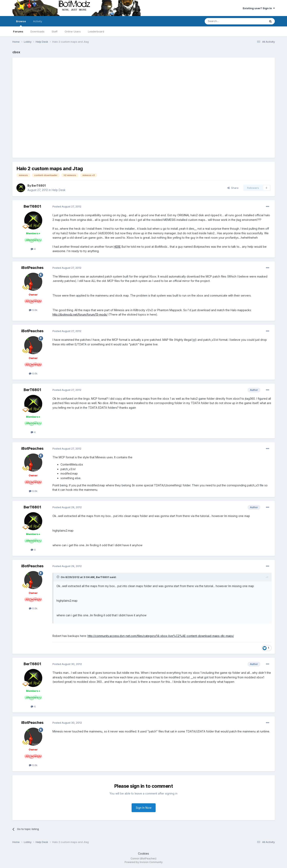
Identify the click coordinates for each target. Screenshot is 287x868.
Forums (18, 31)
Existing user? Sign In (259, 8)
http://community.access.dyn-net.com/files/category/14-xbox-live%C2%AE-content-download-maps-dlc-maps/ (161, 636)
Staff (55, 31)
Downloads (37, 31)
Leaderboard (96, 31)
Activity (38, 21)
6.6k (33, 310)
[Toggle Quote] (58, 577)
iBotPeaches (32, 268)
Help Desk (59, 190)
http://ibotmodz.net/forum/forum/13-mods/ (80, 314)
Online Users (73, 31)
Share (233, 188)
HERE (117, 247)
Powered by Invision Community (144, 862)
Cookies (143, 853)
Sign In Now (144, 808)
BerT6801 (39, 186)
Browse (21, 23)
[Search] (225, 21)
